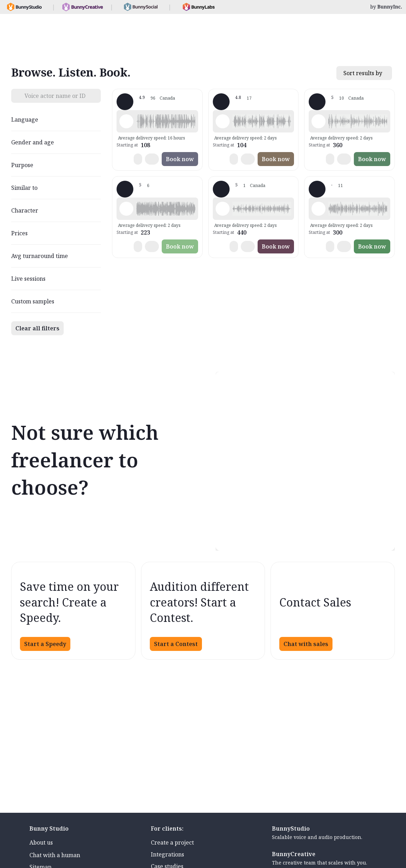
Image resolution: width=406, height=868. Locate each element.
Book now (180, 159)
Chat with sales (306, 644)
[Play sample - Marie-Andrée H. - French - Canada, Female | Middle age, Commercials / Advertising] (126, 209)
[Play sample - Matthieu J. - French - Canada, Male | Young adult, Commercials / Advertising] (318, 121)
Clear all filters (37, 328)
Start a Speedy (45, 644)
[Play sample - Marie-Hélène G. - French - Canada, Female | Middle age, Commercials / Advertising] (223, 121)
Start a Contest (176, 644)
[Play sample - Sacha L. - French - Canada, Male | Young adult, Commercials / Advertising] (126, 121)
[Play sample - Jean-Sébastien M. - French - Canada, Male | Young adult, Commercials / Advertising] (223, 209)
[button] (166, 121)
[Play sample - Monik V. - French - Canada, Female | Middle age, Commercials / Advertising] (318, 209)
